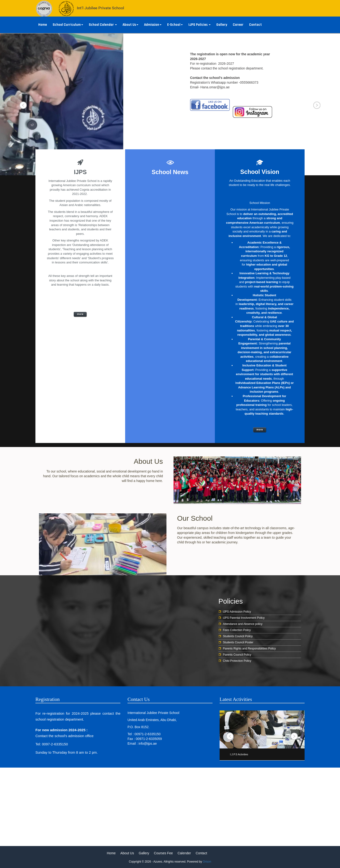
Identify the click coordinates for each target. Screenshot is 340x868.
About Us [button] (130, 25)
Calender (184, 853)
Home (43, 25)
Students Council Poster (238, 642)
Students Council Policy (238, 636)
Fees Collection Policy (237, 630)
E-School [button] (175, 25)
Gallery (222, 25)
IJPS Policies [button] (200, 25)
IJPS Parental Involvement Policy (244, 618)
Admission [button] (153, 25)
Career (238, 25)
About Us (127, 853)
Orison (207, 862)
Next (317, 105)
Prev (23, 105)
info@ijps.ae (148, 743)
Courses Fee (163, 853)
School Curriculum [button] (68, 25)
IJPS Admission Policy (237, 612)
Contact (255, 25)
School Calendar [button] (103, 25)
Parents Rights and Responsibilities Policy (249, 649)
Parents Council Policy (237, 655)
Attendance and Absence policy (243, 624)
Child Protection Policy (237, 661)
